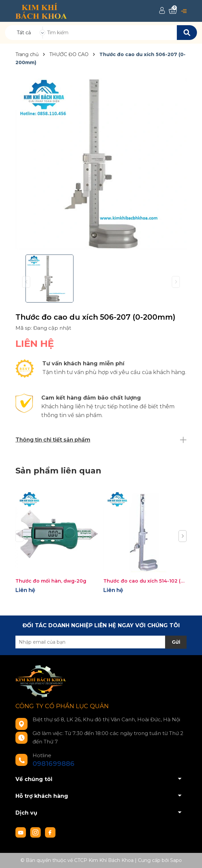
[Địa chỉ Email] (101, 642)
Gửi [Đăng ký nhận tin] (176, 642)
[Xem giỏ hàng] (173, 11)
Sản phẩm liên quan (58, 471)
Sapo (176, 860)
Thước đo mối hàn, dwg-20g (51, 581)
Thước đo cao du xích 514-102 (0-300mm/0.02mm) (145, 581)
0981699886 (54, 764)
